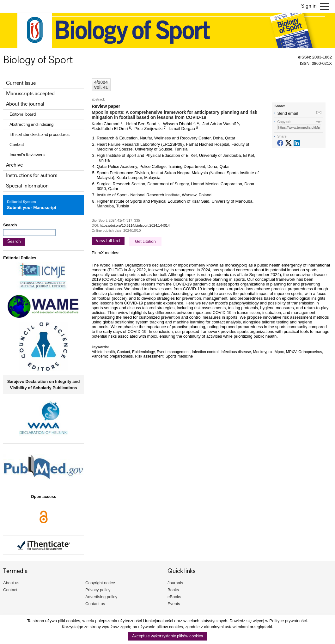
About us (11, 583)
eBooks (174, 597)
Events (174, 604)
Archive (14, 165)
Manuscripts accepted (30, 94)
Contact (17, 145)
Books (173, 590)
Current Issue (21, 83)
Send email (287, 113)
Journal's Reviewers (27, 155)
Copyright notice (100, 583)
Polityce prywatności (288, 621)
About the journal (25, 104)
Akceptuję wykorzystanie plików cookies (167, 636)
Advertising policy (101, 597)
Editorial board (23, 114)
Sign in (309, 6)
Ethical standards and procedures (40, 135)
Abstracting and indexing (31, 125)
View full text (108, 241)
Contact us (95, 604)
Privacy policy (98, 590)
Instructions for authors (32, 176)
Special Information (27, 186)
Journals (175, 583)
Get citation (145, 241)
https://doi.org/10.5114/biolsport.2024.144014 (135, 225)
